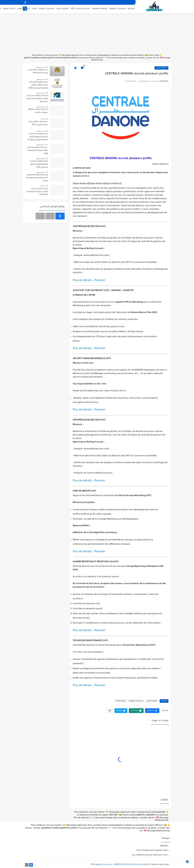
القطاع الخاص (63, 9)
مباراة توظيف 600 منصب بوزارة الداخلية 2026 (38, 71)
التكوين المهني (24, 9)
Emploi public (121, 701)
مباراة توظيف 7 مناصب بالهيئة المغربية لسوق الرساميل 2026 (39, 164)
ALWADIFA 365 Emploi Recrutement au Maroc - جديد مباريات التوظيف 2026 (120, 864)
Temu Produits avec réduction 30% (152, 850)
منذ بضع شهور (41, 67)
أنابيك (34, 9)
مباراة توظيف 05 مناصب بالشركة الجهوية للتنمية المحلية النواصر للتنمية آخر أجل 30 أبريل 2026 (38, 137)
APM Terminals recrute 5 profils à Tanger (38, 111)
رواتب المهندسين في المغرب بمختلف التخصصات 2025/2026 (37, 192)
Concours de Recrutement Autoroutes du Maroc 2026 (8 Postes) (37, 99)
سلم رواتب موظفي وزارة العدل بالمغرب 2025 (38, 123)
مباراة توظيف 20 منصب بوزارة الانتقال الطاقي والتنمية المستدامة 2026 (38, 85)
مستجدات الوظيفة (117, 9)
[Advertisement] (97, 35)
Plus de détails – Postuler (89, 280)
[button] (152, 711)
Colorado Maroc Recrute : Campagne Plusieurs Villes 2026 (38, 151)
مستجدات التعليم (47, 9)
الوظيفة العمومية (100, 9)
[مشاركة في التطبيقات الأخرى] (110, 711)
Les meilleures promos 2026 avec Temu (150, 855)
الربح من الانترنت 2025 (80, 9)
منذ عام (43, 119)
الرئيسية (131, 9)
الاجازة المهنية (9, 9)
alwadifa (164, 846)
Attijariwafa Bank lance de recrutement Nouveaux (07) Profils (37, 178)
